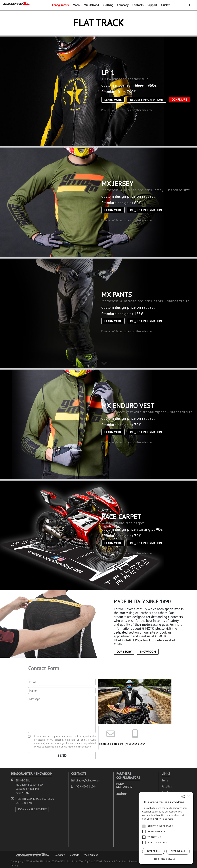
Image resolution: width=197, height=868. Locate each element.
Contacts (138, 5)
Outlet (165, 5)
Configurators (60, 5)
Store (165, 780)
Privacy (15, 865)
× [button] (188, 796)
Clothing (108, 5)
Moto (76, 5)
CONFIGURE (179, 100)
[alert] (166, 828)
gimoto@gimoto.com (111, 744)
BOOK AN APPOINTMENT (32, 809)
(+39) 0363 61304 (135, 744)
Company (123, 5)
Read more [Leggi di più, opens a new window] (168, 819)
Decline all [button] (178, 851)
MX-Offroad (91, 5)
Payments (134, 861)
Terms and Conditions (115, 861)
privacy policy (74, 736)
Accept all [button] (153, 851)
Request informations (147, 100)
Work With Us (91, 855)
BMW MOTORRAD (124, 785)
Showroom (148, 652)
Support (152, 5)
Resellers (167, 786)
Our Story (124, 652)
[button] (166, 859)
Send (62, 756)
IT (190, 5)
